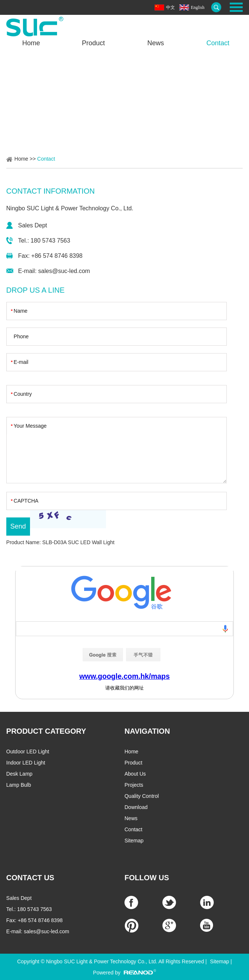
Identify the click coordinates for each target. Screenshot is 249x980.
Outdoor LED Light (28, 752)
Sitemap (134, 841)
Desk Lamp (19, 774)
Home (31, 43)
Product (93, 43)
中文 (170, 7)
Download (136, 807)
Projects (134, 785)
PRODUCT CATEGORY (46, 731)
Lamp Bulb (19, 785)
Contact (218, 43)
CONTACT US (30, 878)
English (198, 7)
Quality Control (142, 796)
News (155, 43)
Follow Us (147, 878)
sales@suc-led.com (64, 271)
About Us (135, 774)
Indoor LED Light (26, 763)
